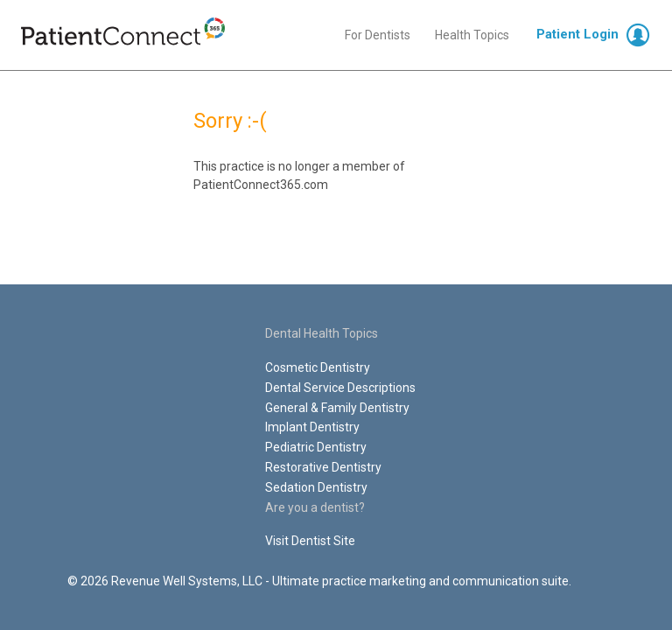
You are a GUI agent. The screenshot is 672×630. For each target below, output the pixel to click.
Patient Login (577, 34)
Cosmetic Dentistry (318, 367)
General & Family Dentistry (337, 408)
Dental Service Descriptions (340, 388)
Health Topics (472, 35)
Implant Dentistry (312, 427)
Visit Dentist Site (310, 541)
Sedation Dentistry (316, 487)
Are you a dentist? (315, 507)
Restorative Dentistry (323, 467)
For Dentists (378, 35)
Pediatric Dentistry (316, 447)
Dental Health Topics (322, 333)
